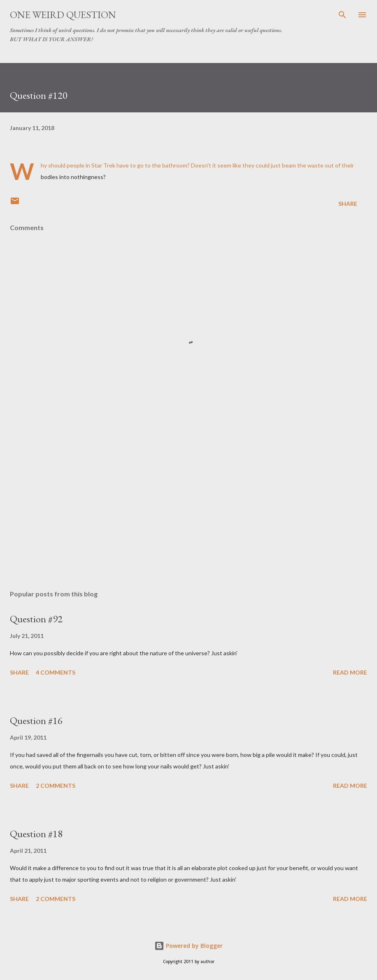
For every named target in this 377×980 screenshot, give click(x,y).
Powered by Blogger (188, 946)
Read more (350, 672)
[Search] (342, 15)
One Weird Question (63, 15)
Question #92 (36, 619)
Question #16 (36, 720)
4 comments (56, 672)
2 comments (56, 786)
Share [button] (348, 204)
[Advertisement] (188, 506)
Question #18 (36, 834)
